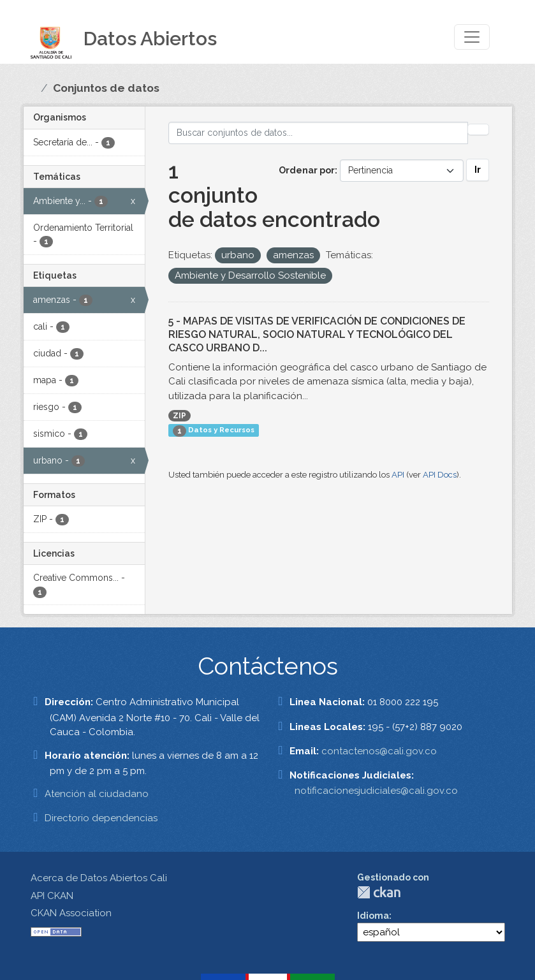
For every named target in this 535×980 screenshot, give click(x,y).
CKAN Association (71, 913)
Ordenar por (307, 170)
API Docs (440, 475)
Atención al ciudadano (97, 794)
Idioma (373, 916)
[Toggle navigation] (472, 37)
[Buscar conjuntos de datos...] (318, 133)
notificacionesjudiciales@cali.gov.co (376, 791)
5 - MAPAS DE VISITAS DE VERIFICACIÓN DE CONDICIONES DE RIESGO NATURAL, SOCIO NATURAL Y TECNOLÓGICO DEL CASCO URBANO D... (317, 334)
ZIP (180, 416)
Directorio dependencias (101, 818)
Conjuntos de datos (106, 88)
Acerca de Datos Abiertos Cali (99, 878)
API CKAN (52, 896)
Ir (478, 170)
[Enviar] (478, 129)
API (398, 475)
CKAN (379, 892)
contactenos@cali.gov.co (379, 751)
